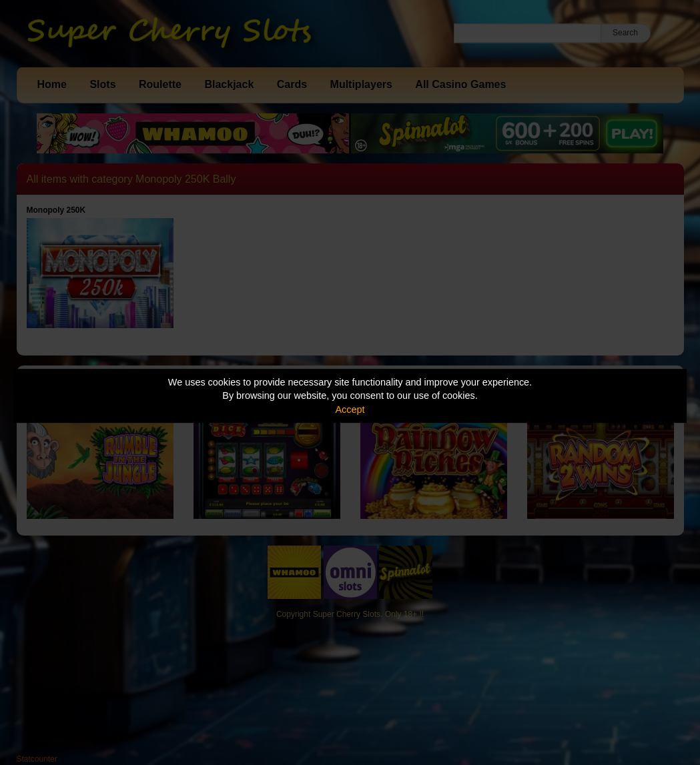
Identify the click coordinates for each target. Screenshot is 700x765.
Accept (350, 410)
